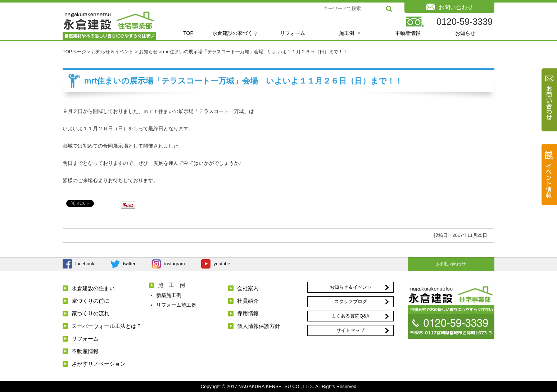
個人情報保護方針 (259, 326)
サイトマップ (350, 330)
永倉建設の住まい (93, 288)
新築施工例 (169, 295)
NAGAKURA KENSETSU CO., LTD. (276, 386)
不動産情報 (408, 33)
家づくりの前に (90, 301)
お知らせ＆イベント (351, 287)
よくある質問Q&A (350, 316)
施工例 (350, 33)
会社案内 (248, 288)
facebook (85, 264)
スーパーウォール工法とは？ (107, 326)
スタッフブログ (351, 301)
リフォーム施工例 (176, 305)
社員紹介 (248, 301)
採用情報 (248, 313)
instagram (174, 264)
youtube (222, 264)
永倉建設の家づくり (235, 33)
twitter (129, 264)
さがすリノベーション (99, 364)
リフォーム (293, 33)
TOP (188, 33)
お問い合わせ (451, 264)
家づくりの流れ (90, 313)
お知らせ (465, 33)
